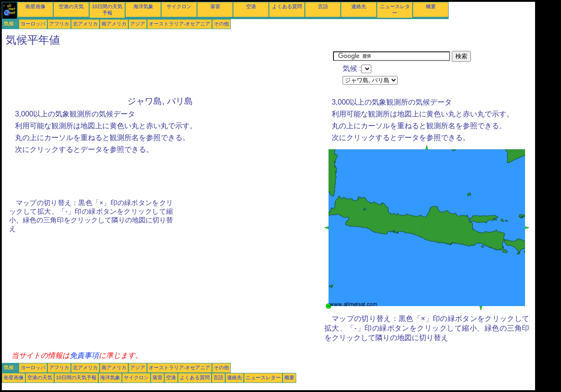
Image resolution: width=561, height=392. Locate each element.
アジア (138, 24)
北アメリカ (85, 24)
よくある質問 (287, 6)
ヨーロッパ (33, 24)
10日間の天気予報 (76, 377)
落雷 (215, 6)
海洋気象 (143, 6)
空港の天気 (71, 6)
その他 (221, 24)
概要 (431, 6)
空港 (251, 6)
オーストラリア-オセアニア (180, 24)
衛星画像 (35, 6)
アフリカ (59, 24)
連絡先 (359, 6)
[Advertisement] (167, 71)
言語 (323, 6)
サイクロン (179, 6)
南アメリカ (114, 24)
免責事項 (84, 355)
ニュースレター (263, 377)
